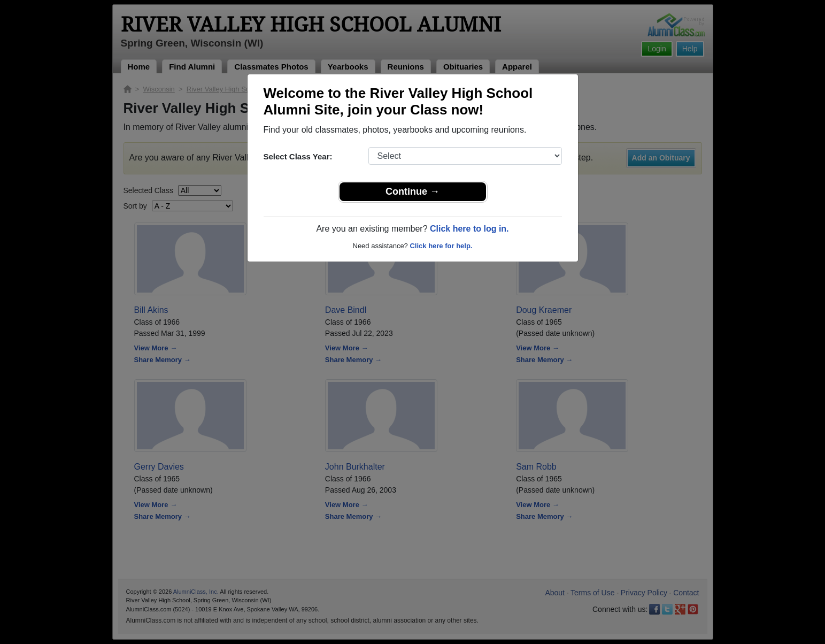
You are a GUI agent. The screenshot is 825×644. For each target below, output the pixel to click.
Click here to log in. (469, 229)
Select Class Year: (298, 156)
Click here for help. (441, 246)
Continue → (412, 191)
